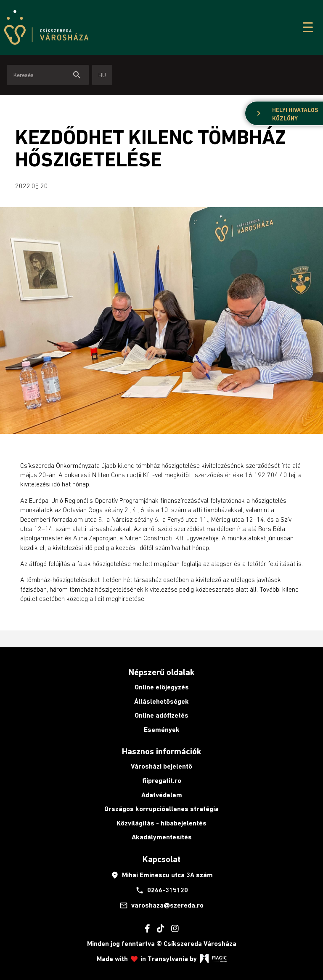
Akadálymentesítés (162, 837)
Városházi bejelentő (161, 766)
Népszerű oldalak (161, 672)
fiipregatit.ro (162, 781)
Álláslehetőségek (161, 701)
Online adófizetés (161, 715)
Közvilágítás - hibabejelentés (161, 823)
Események (162, 730)
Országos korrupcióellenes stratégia (161, 809)
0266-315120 (162, 890)
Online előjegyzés (162, 687)
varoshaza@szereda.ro (161, 905)
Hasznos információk (161, 751)
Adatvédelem (162, 795)
